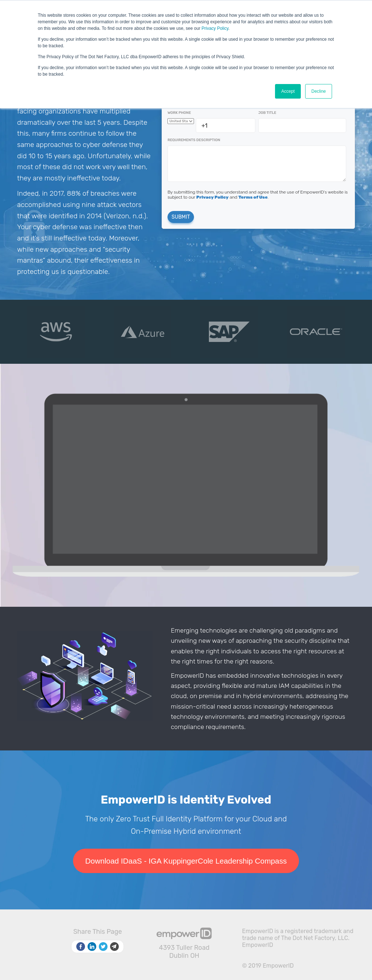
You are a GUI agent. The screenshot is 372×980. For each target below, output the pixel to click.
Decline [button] (319, 91)
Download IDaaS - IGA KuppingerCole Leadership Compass (186, 861)
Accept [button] (288, 91)
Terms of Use (253, 197)
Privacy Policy (215, 28)
